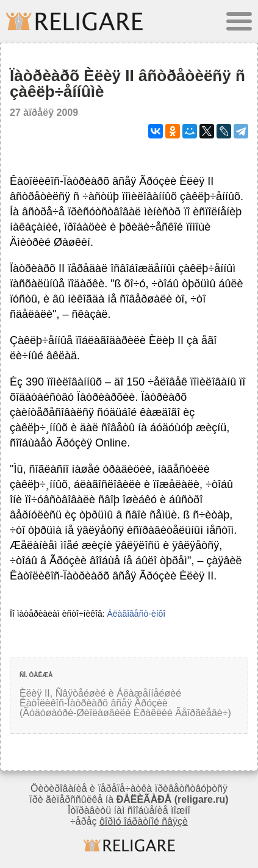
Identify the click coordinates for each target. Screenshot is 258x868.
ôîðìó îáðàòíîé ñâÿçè (144, 821)
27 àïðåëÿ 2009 (44, 113)
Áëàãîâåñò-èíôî (136, 614)
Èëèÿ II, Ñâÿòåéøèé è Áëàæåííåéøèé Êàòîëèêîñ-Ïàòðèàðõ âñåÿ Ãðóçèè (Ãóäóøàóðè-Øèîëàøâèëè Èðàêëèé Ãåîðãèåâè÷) (125, 703)
